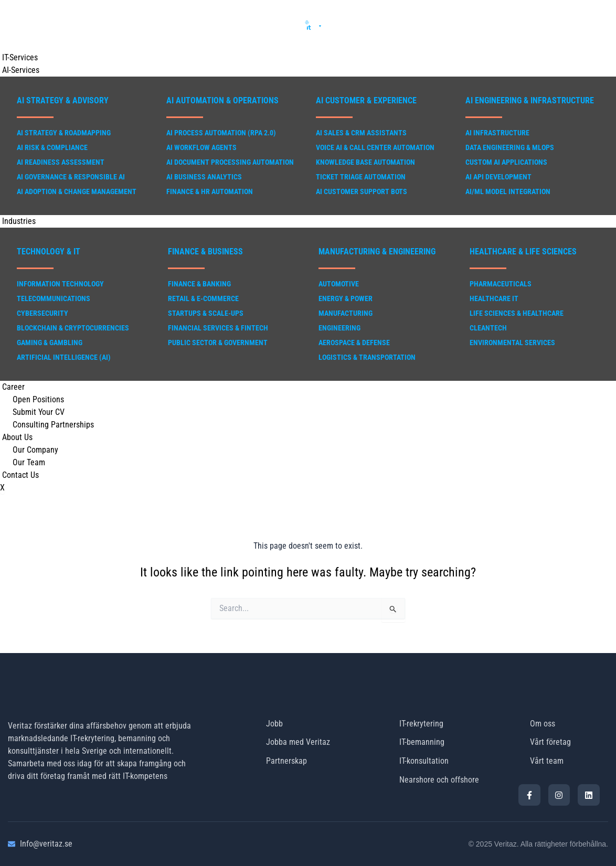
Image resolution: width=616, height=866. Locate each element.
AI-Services (19, 70)
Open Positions (38, 399)
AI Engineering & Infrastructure (530, 100)
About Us (15, 437)
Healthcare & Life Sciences (523, 252)
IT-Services (18, 57)
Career (11, 387)
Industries (17, 221)
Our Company (35, 450)
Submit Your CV (39, 412)
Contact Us (18, 475)
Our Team (29, 462)
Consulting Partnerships (53, 425)
